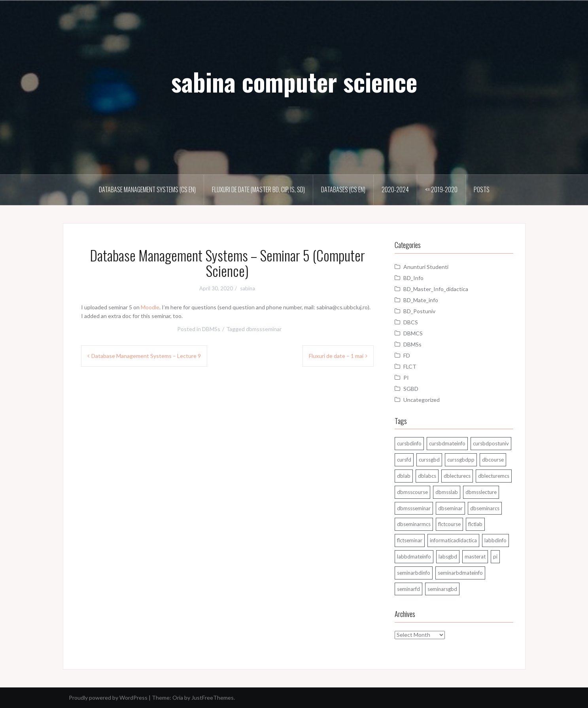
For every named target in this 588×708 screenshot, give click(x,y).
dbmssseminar (264, 329)
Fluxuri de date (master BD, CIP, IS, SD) (258, 189)
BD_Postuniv (419, 311)
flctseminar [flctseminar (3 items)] (410, 540)
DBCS (411, 322)
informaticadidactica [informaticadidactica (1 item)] (453, 540)
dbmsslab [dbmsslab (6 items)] (447, 492)
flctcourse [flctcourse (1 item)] (449, 524)
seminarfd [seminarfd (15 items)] (408, 589)
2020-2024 (395, 189)
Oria (178, 698)
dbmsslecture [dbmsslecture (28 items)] (481, 492)
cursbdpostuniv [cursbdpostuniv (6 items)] (491, 443)
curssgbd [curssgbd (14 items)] (429, 460)
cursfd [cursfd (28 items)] (404, 460)
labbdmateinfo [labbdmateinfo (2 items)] (414, 557)
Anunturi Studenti (426, 267)
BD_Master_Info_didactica (436, 289)
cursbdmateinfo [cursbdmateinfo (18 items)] (447, 443)
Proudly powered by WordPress (108, 698)
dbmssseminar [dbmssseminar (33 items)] (414, 508)
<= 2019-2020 (441, 189)
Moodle (150, 307)
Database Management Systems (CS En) (147, 189)
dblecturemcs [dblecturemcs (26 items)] (494, 476)
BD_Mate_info (421, 300)
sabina (248, 288)
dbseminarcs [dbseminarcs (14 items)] (485, 508)
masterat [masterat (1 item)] (475, 557)
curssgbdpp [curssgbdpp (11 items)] (461, 460)
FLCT (410, 366)
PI (406, 378)
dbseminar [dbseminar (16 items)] (450, 508)
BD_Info (413, 278)
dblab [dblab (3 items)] (404, 476)
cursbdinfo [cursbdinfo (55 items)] (409, 443)
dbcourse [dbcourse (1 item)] (493, 460)
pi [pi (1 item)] (495, 557)
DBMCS (413, 333)
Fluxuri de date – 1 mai (336, 356)
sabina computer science (294, 81)
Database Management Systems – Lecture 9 (146, 356)
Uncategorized (422, 400)
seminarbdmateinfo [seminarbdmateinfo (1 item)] (460, 573)
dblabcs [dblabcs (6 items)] (427, 476)
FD (407, 355)
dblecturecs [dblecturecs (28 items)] (457, 476)
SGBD (411, 389)
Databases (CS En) (343, 189)
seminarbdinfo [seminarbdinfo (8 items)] (414, 573)
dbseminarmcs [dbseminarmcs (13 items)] (414, 524)
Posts (482, 189)
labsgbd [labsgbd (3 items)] (448, 557)
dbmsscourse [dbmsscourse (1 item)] (412, 492)
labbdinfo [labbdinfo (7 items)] (495, 540)
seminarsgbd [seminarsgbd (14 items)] (442, 589)
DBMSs (211, 329)
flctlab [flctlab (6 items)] (475, 524)
